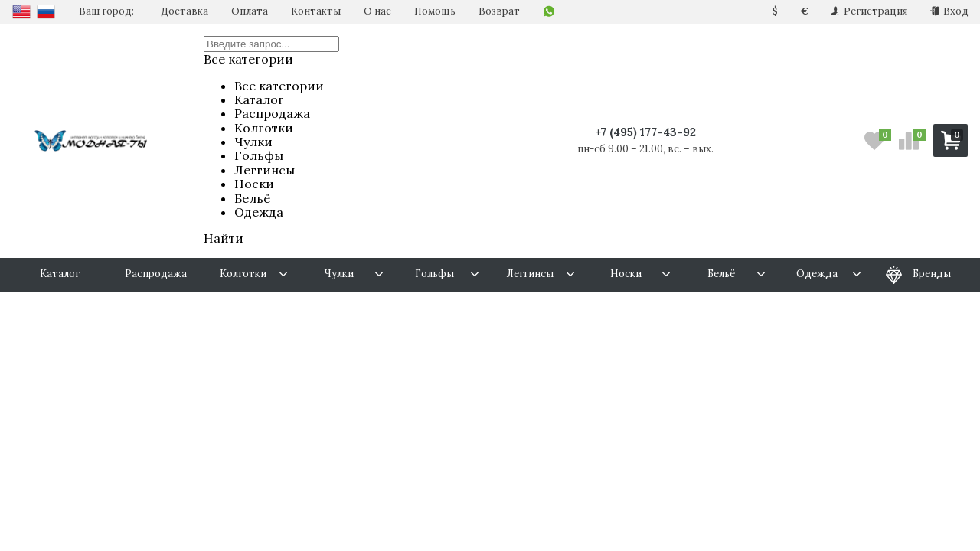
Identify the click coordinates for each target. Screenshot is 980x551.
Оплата (250, 11)
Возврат (499, 11)
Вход (949, 11)
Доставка (185, 11)
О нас (377, 11)
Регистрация (869, 11)
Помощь (435, 11)
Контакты (316, 11)
